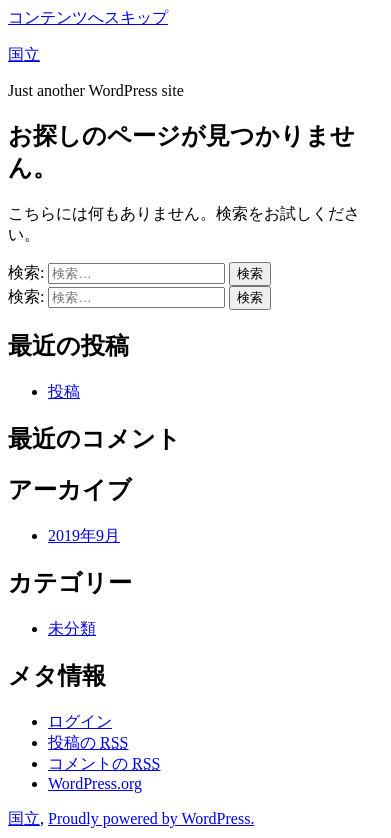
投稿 (64, 391)
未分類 (72, 628)
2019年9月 (84, 535)
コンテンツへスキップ (88, 17)
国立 (24, 54)
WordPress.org (95, 783)
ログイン (80, 721)
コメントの (104, 763)
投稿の (88, 742)
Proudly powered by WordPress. (151, 818)
